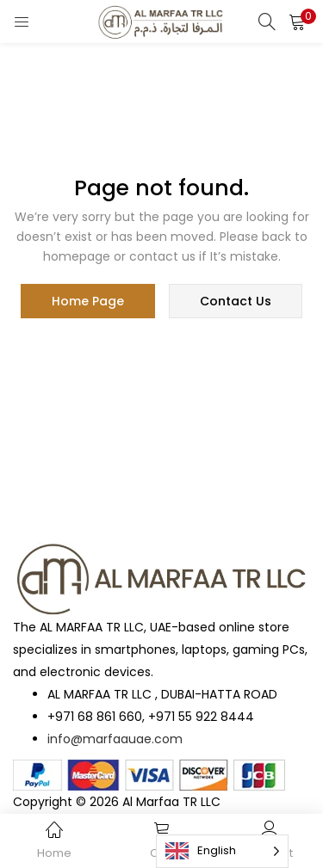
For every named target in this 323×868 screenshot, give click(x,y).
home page (88, 301)
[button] (297, 22)
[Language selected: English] (222, 851)
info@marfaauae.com (115, 739)
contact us (236, 301)
